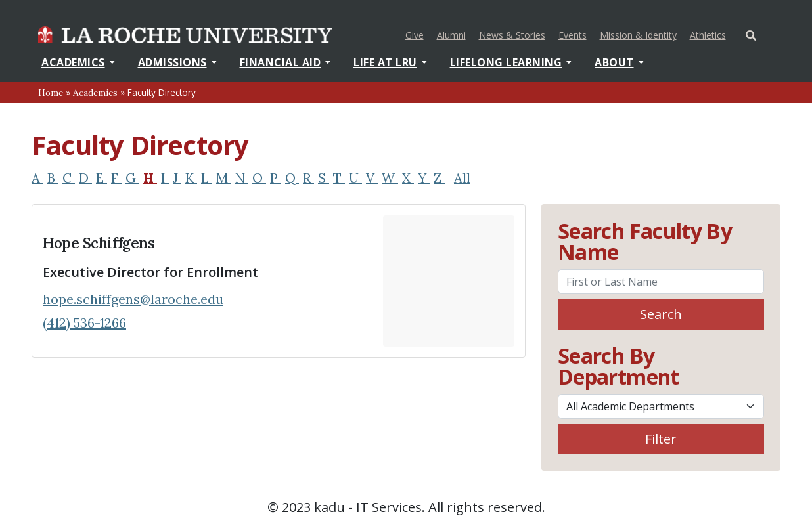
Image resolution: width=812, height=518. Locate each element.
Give (415, 35)
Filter (661, 439)
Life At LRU (390, 62)
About (619, 62)
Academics (78, 62)
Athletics (710, 34)
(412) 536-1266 (84, 323)
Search (661, 314)
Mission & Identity (638, 35)
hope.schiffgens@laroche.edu (133, 299)
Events (573, 35)
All (462, 178)
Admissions (177, 62)
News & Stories (512, 35)
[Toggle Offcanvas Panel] (751, 34)
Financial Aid (285, 62)
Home (51, 93)
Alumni (451, 35)
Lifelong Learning (511, 62)
